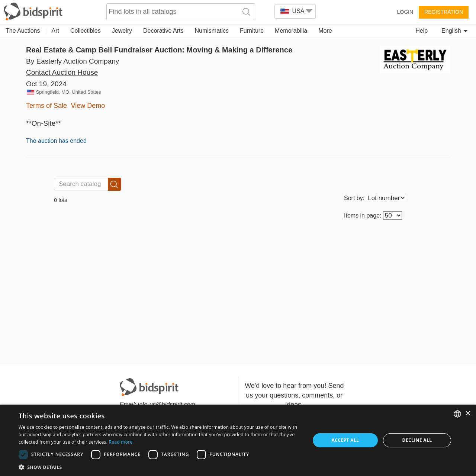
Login (405, 12)
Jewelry (122, 31)
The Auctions (23, 31)
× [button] (468, 414)
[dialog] (238, 440)
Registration (444, 12)
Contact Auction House (62, 72)
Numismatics (212, 31)
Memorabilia (291, 31)
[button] (160, 467)
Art (55, 31)
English (455, 31)
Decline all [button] (417, 440)
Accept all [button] (345, 440)
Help (422, 31)
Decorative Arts (163, 31)
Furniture (252, 31)
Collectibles (86, 31)
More (325, 31)
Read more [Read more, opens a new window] (120, 442)
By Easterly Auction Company (73, 61)
